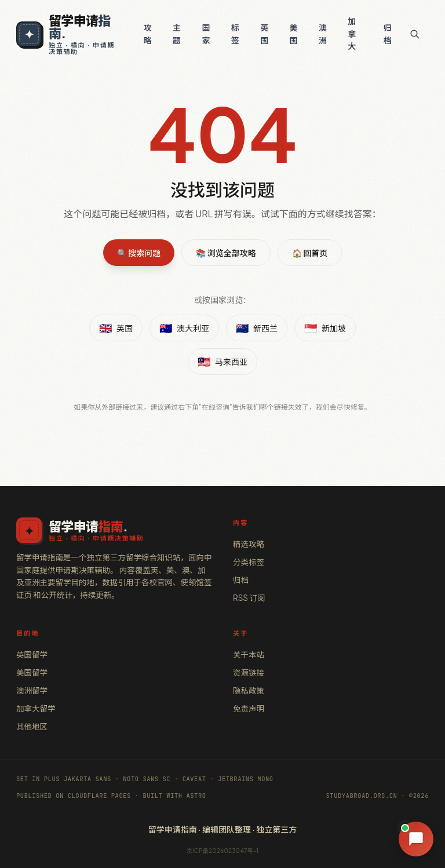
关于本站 (249, 654)
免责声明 (249, 708)
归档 (388, 34)
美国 (294, 34)
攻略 (148, 34)
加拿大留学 (36, 708)
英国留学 (32, 654)
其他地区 (32, 726)
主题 (177, 34)
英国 (264, 34)
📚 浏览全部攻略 (226, 253)
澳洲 (323, 34)
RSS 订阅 (249, 598)
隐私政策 (249, 690)
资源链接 (249, 672)
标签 (235, 34)
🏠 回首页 (310, 253)
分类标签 (249, 562)
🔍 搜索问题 (139, 253)
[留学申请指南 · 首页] (114, 530)
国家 (206, 34)
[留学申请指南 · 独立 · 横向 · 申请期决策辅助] (69, 34)
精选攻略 (249, 544)
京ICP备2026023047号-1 (223, 851)
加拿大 (352, 33)
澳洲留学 (32, 690)
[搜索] (415, 34)
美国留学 (32, 672)
